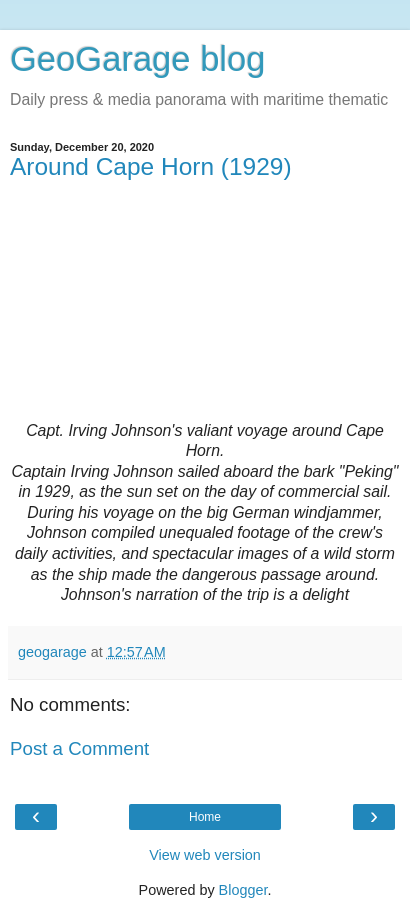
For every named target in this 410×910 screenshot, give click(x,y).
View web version (205, 855)
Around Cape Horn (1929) (151, 166)
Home (205, 817)
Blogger (243, 890)
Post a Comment (79, 748)
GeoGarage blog (137, 59)
